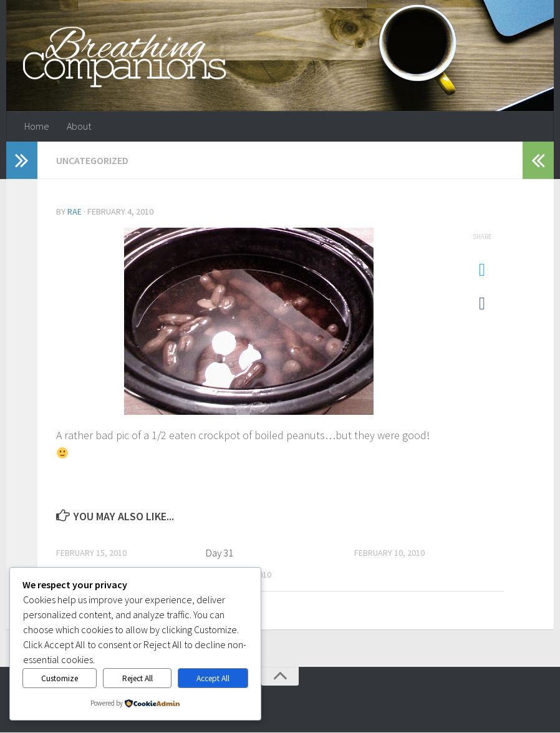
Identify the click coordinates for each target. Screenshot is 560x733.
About (79, 127)
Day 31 (219, 553)
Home (37, 127)
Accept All (213, 678)
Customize (60, 678)
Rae (75, 212)
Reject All (138, 678)
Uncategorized (92, 161)
